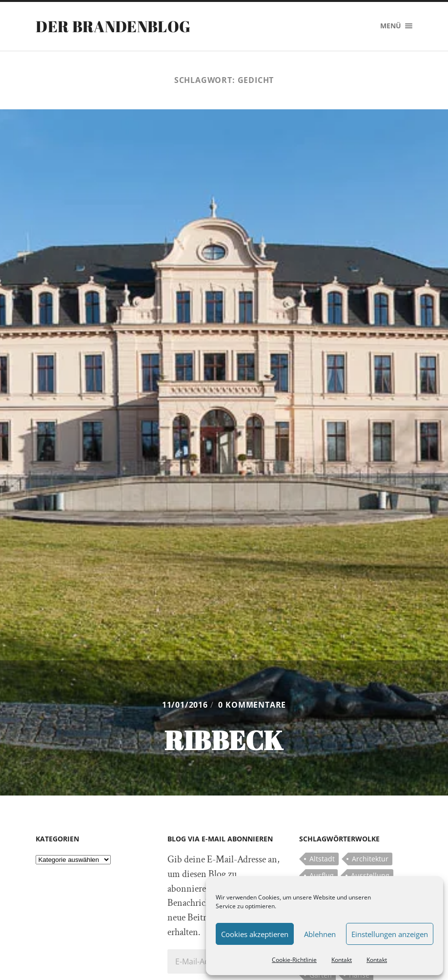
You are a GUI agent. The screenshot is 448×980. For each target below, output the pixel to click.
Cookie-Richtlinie (294, 960)
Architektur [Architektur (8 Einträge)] (370, 859)
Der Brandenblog (113, 26)
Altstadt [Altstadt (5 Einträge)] (322, 859)
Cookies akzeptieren (255, 934)
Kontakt (342, 960)
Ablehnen (320, 934)
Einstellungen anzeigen (390, 934)
